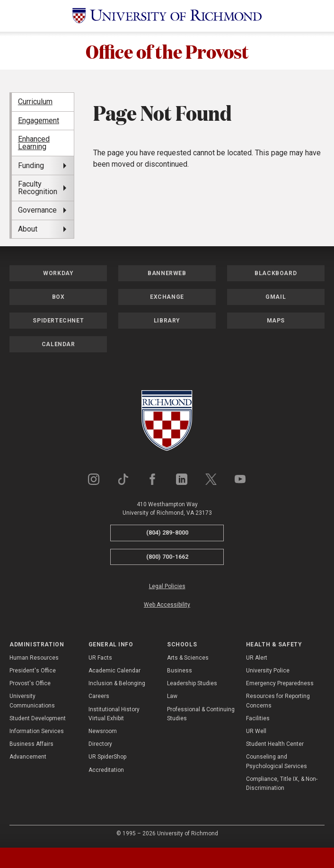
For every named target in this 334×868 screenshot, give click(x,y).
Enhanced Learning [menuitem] (34, 143)
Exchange (167, 297)
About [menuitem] (28, 229)
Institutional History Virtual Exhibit (114, 714)
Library (167, 321)
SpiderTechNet (58, 321)
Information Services (37, 731)
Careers (99, 696)
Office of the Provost (167, 51)
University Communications (32, 701)
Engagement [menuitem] (39, 121)
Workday (58, 273)
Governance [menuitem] (37, 210)
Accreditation (106, 770)
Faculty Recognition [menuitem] (38, 188)
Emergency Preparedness (280, 683)
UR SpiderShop (107, 757)
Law (172, 696)
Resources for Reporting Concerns (278, 701)
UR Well (256, 731)
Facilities (258, 718)
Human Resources (34, 658)
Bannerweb (167, 273)
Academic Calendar (114, 671)
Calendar (58, 344)
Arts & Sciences (188, 658)
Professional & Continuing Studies (201, 714)
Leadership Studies (192, 683)
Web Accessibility (167, 605)
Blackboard (276, 273)
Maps (276, 321)
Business (180, 671)
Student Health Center (275, 744)
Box (58, 297)
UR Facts (100, 658)
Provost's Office (30, 683)
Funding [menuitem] (31, 166)
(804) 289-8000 (167, 532)
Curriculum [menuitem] (35, 102)
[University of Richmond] (167, 16)
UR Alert (257, 658)
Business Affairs (31, 744)
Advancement (28, 757)
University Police (268, 671)
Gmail (276, 297)
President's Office (33, 671)
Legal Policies (167, 586)
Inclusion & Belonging (117, 683)
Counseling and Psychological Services (277, 761)
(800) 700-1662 (167, 557)
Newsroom (103, 731)
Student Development (38, 718)
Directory (100, 744)
